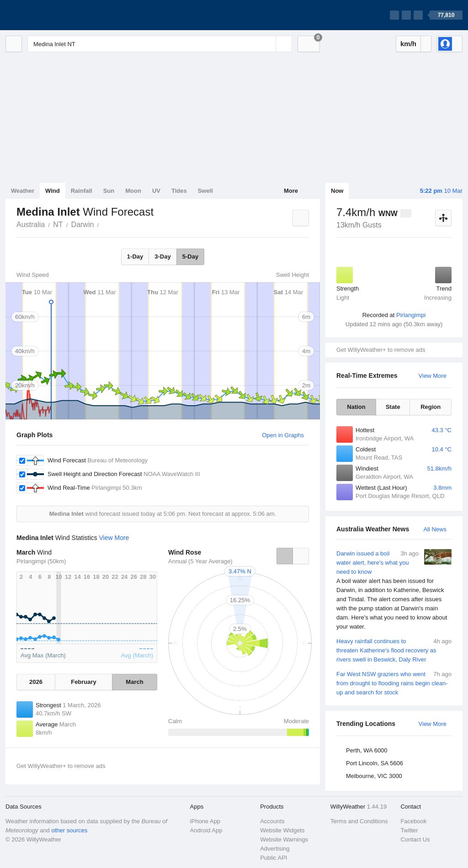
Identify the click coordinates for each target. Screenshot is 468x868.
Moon (133, 191)
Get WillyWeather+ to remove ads (381, 350)
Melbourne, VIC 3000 (374, 776)
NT (58, 225)
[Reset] (268, 44)
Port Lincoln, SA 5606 (375, 763)
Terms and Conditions (359, 821)
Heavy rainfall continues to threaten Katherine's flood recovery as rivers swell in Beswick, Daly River (394, 650)
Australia (31, 225)
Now (337, 191)
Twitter (409, 830)
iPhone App (205, 821)
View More (433, 376)
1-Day (135, 257)
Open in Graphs (283, 435)
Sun (109, 191)
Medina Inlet (104, 224)
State (393, 407)
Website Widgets (282, 830)
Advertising (275, 849)
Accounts (272, 821)
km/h (408, 44)
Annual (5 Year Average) (200, 561)
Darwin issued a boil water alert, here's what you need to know (394, 590)
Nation (356, 407)
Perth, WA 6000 (367, 750)
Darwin (83, 225)
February (84, 682)
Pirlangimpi (411, 315)
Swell (205, 191)
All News (435, 529)
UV (156, 191)
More (291, 191)
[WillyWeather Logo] (48, 15)
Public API (274, 858)
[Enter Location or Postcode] (160, 44)
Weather (23, 191)
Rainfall (82, 191)
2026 (36, 682)
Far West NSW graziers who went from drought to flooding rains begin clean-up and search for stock (394, 683)
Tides (179, 191)
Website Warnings (284, 839)
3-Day (162, 257)
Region (431, 407)
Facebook (413, 821)
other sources (69, 830)
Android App (206, 830)
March (134, 682)
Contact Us (415, 839)
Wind (53, 191)
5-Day (190, 257)
